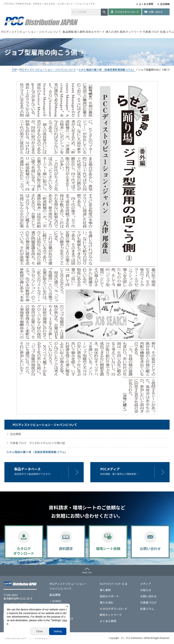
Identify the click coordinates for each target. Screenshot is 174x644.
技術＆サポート (95, 32)
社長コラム (167, 32)
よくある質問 (146, 4)
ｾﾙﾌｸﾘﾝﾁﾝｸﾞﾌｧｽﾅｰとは (113, 584)
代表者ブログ (151, 32)
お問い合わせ (156, 12)
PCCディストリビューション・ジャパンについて (31, 32)
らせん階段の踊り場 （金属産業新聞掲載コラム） (107, 70)
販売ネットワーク (131, 32)
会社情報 (165, 4)
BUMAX (57, 601)
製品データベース (27, 469)
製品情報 (68, 32)
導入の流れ (112, 32)
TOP (14, 70)
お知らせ (146, 590)
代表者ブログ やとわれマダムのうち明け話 (37, 443)
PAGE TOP (87, 572)
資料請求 (66, 548)
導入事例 (79, 32)
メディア (146, 584)
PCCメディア (110, 469)
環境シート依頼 (108, 548)
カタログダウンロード (127, 12)
